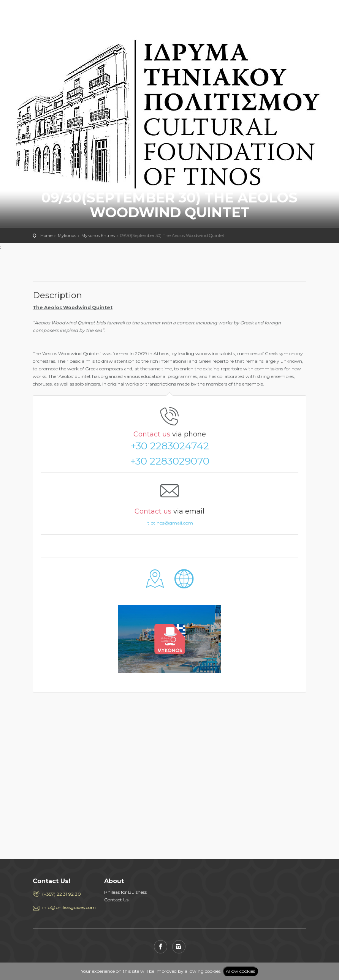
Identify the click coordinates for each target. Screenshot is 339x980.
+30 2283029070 (170, 461)
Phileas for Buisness (125, 892)
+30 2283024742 (170, 446)
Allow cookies (240, 971)
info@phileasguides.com (67, 907)
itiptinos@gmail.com (170, 523)
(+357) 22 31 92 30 (62, 894)
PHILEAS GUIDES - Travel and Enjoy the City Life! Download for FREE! (67, 13)
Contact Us (116, 900)
